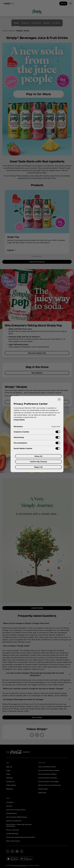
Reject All (38, 467)
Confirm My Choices (38, 462)
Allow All (38, 456)
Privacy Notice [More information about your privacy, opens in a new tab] (19, 420)
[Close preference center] (59, 399)
